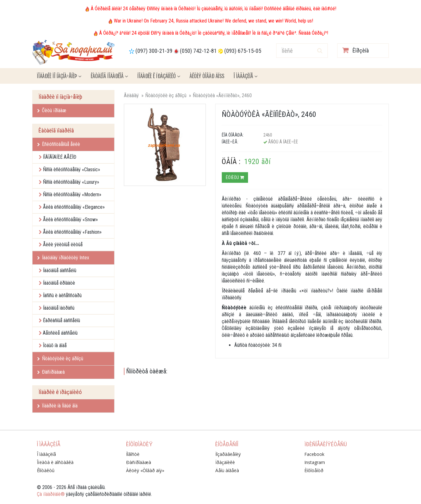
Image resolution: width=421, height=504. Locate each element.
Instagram (315, 462)
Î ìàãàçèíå (246, 76)
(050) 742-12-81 (198, 51)
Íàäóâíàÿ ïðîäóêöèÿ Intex (63, 258)
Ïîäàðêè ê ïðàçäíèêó (159, 76)
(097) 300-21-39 (154, 51)
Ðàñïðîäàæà (51, 372)
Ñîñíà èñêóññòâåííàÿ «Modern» (72, 195)
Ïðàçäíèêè (225, 462)
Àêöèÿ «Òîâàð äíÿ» (145, 470)
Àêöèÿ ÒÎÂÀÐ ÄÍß (207, 76)
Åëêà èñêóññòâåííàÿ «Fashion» (72, 232)
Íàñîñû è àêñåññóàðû (62, 295)
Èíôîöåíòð (314, 470)
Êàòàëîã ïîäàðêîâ (109, 76)
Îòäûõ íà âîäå (55, 345)
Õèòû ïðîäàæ (52, 110)
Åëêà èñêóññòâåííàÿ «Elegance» (74, 207)
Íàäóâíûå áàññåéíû (60, 270)
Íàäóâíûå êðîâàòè (59, 283)
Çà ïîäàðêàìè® (51, 494)
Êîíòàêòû (46, 470)
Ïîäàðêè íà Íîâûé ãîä (57, 406)
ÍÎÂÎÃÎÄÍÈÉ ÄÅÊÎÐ (60, 157)
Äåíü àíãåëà (227, 470)
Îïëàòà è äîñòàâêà (55, 462)
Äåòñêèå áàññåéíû (60, 333)
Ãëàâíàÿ (131, 95)
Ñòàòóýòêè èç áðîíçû (60, 359)
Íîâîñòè (133, 454)
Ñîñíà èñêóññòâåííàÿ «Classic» (71, 170)
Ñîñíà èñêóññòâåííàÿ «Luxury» (71, 182)
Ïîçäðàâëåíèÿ (228, 454)
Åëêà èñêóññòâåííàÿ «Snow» (70, 220)
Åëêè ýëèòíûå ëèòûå (63, 245)
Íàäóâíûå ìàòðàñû (59, 308)
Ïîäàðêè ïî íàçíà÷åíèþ (59, 76)
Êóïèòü (235, 177)
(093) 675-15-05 (243, 51)
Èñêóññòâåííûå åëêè (59, 144)
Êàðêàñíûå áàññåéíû (61, 320)
